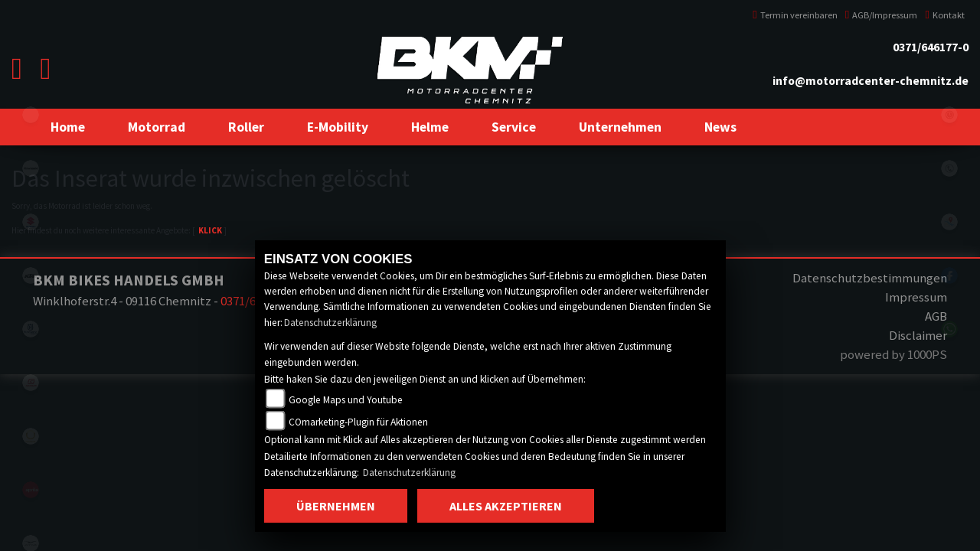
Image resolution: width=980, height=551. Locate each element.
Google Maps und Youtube (346, 400)
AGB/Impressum (882, 15)
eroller (31, 115)
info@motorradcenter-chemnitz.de (871, 81)
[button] (157, 127)
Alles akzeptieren (506, 506)
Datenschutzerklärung (330, 323)
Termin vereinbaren (795, 15)
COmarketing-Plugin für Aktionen (358, 422)
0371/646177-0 (931, 47)
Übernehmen (336, 506)
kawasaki (31, 168)
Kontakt (945, 15)
